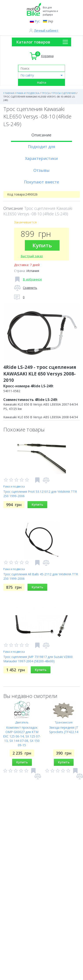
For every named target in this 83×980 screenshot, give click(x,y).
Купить (42, 245)
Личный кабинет (46, 30)
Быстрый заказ (32, 256)
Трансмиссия (64, 722)
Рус (37, 21)
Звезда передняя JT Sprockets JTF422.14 (64, 730)
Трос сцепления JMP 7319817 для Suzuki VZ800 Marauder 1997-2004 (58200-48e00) (38, 659)
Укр (51, 21)
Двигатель (22, 722)
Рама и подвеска (14, 486)
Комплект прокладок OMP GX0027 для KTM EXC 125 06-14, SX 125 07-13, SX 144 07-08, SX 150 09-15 (22, 736)
